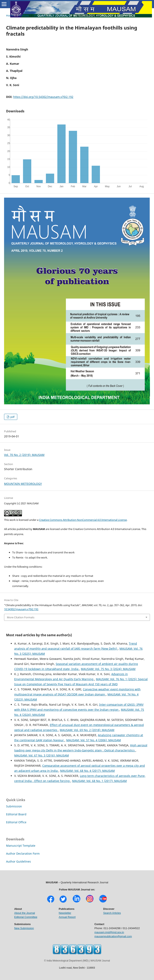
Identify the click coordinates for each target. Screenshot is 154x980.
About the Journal (25, 913)
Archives (24, 15)
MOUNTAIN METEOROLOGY (23, 484)
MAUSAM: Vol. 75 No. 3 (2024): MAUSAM (108, 669)
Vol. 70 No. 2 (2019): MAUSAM (52, 15)
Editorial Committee (26, 917)
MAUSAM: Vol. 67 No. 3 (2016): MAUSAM (42, 755)
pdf (12, 417)
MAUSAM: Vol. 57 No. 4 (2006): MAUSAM (94, 740)
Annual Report (67, 917)
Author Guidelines (18, 861)
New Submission (24, 928)
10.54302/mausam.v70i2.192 (21, 609)
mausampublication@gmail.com (113, 936)
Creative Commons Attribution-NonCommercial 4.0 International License (83, 520)
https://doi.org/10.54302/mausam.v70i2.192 (43, 97)
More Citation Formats (21, 617)
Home (10, 15)
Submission (14, 806)
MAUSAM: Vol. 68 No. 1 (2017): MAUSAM (99, 781)
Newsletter (65, 913)
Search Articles (112, 913)
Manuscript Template (21, 846)
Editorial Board (16, 814)
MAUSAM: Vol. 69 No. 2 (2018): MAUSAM (87, 730)
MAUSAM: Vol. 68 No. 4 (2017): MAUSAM (87, 771)
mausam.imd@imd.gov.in (109, 932)
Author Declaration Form (23, 854)
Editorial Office (16, 822)
